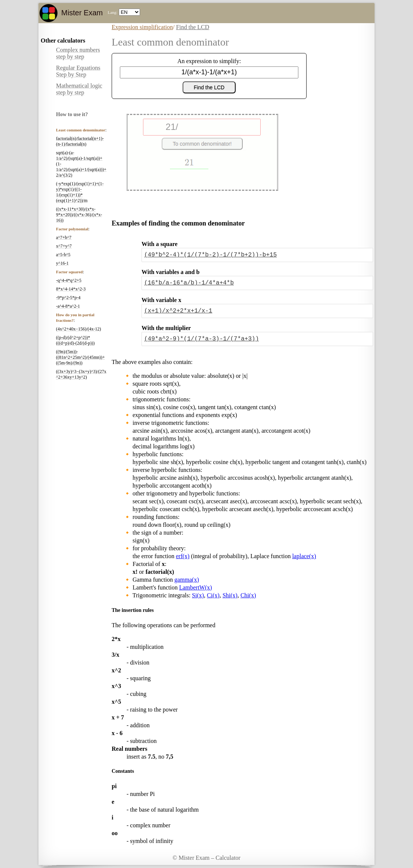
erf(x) (183, 556)
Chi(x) (248, 595)
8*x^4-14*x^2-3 (71, 289)
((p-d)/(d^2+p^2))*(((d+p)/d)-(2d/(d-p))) (75, 340)
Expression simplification (142, 27)
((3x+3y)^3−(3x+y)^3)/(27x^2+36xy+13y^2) (81, 374)
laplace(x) (304, 556)
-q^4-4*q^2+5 (69, 280)
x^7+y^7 (64, 246)
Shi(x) (230, 595)
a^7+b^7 (64, 237)
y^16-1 (62, 263)
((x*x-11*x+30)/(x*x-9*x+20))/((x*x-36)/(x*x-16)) (79, 215)
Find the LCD (192, 27)
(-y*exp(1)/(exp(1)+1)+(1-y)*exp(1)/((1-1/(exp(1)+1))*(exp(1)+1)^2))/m (80, 192)
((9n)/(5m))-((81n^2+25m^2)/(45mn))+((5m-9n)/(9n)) (80, 357)
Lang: (113, 12)
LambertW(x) (196, 587)
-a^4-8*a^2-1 (68, 306)
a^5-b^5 (63, 255)
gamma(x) (187, 580)
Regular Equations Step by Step (78, 71)
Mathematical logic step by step (79, 89)
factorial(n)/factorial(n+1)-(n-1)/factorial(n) (80, 141)
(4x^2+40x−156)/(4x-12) (78, 329)
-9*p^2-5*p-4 (68, 298)
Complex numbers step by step (78, 53)
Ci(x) (213, 595)
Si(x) (198, 595)
